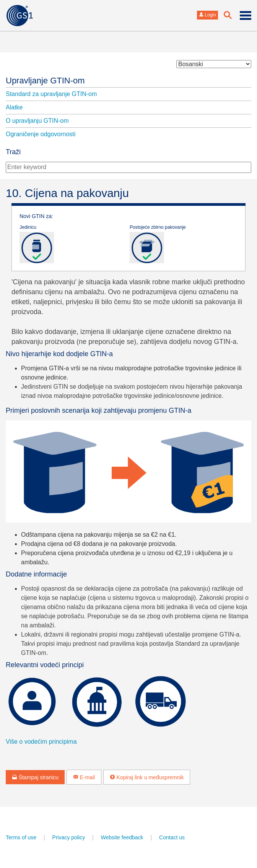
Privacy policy (69, 837)
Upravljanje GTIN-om (45, 81)
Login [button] (207, 15)
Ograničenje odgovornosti (41, 134)
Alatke (14, 107)
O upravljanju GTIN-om (37, 121)
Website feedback (122, 837)
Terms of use (21, 837)
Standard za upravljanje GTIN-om (51, 94)
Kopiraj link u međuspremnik (147, 777)
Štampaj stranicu (35, 777)
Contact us (172, 837)
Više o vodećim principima (41, 742)
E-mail (84, 777)
